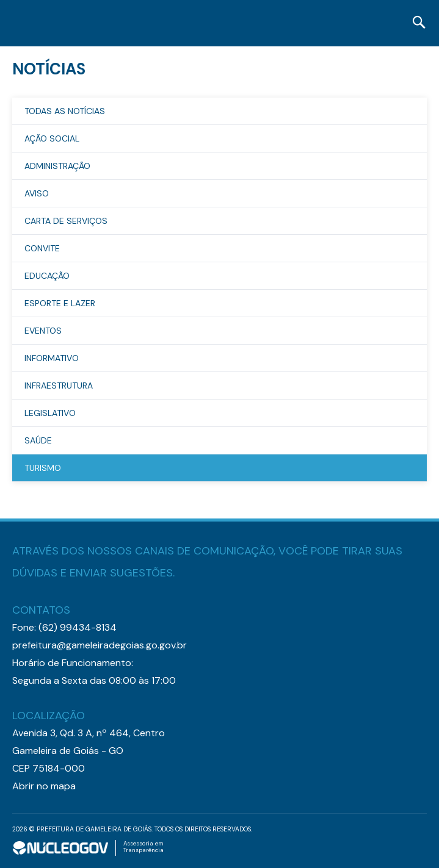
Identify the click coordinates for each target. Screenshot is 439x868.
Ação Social (52, 138)
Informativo (52, 358)
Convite (42, 248)
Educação (47, 276)
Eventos (43, 331)
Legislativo (50, 413)
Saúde (38, 440)
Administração (57, 166)
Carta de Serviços (66, 221)
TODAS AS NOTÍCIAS (65, 111)
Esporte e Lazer (60, 303)
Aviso (37, 193)
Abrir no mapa (44, 786)
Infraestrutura (59, 386)
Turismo (43, 468)
